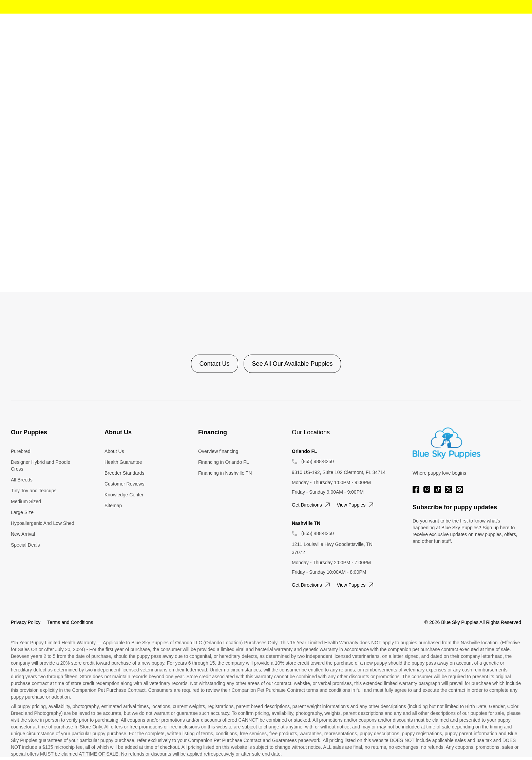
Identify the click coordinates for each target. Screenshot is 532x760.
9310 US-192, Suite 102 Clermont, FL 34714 (339, 472)
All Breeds (22, 480)
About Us (114, 451)
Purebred (21, 451)
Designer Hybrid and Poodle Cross (41, 465)
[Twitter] (449, 489)
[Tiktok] (438, 489)
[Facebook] (416, 489)
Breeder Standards (125, 473)
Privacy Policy (26, 622)
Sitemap (113, 506)
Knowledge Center (124, 495)
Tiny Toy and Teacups (34, 491)
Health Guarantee (123, 462)
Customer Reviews (124, 484)
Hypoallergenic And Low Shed (43, 523)
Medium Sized (26, 501)
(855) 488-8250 (318, 461)
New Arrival (23, 534)
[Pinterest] (459, 489)
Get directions (312, 505)
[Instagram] (427, 489)
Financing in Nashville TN (225, 473)
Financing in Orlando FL (223, 462)
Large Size (22, 512)
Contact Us (215, 364)
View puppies (356, 505)
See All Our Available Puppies (292, 364)
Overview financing (218, 451)
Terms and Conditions (70, 622)
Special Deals (25, 545)
